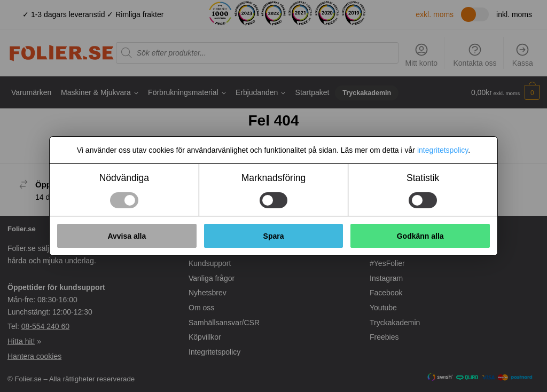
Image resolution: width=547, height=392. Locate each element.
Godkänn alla (420, 236)
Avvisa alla (127, 236)
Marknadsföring (274, 178)
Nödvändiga (124, 178)
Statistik (423, 178)
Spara (274, 236)
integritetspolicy (443, 150)
